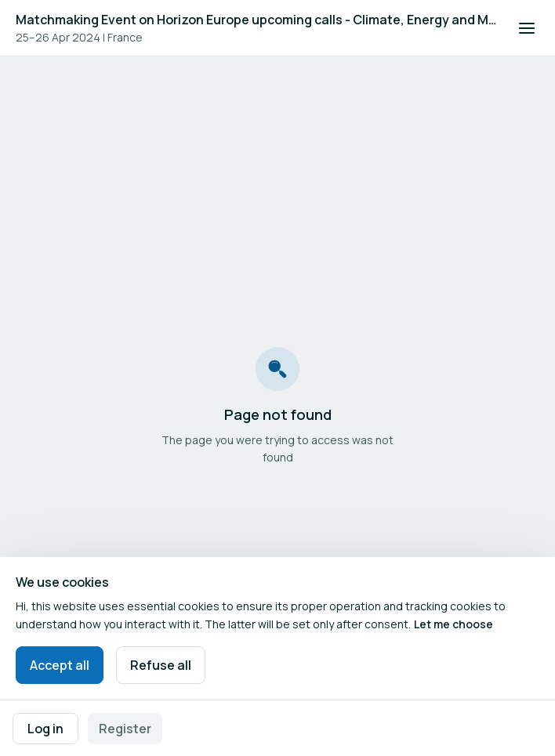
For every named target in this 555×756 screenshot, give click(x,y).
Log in (45, 729)
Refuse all (161, 665)
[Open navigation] (527, 28)
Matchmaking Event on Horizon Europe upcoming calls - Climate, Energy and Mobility (257, 20)
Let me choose (453, 624)
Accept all (60, 665)
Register (125, 729)
